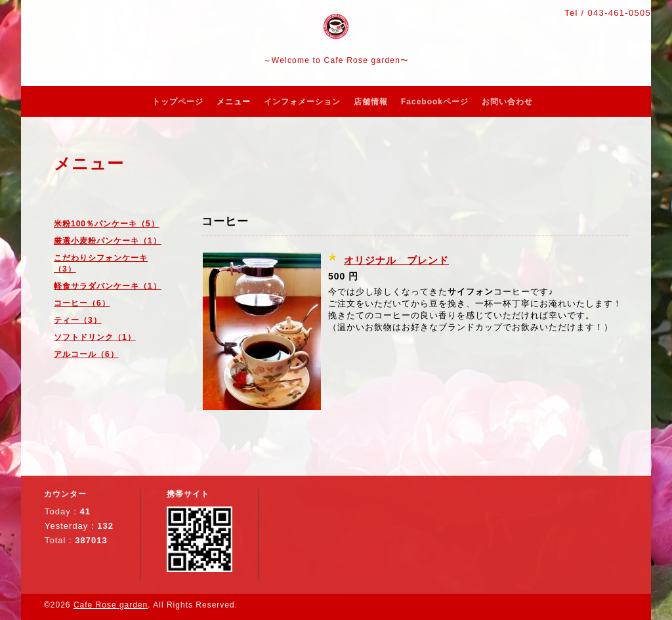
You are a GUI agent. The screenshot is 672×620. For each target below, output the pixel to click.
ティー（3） (78, 320)
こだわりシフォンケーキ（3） (101, 263)
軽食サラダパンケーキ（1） (108, 286)
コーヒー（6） (82, 303)
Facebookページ (435, 102)
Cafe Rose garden (111, 605)
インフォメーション (302, 102)
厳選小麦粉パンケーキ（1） (108, 241)
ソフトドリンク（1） (95, 337)
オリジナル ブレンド (396, 260)
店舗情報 (371, 102)
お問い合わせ (507, 102)
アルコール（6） (86, 354)
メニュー (234, 102)
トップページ (178, 102)
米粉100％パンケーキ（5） (107, 224)
